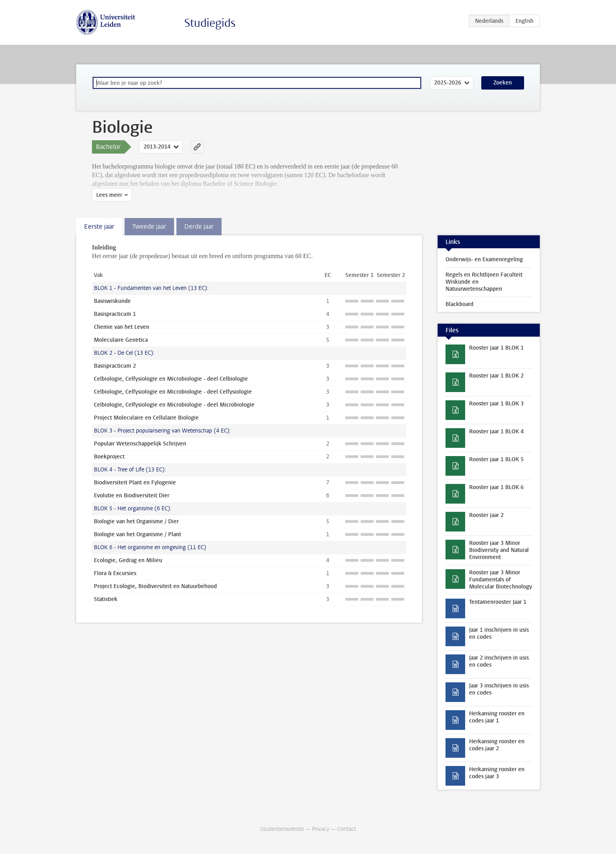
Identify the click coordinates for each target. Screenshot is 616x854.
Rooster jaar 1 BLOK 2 (496, 376)
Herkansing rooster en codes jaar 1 (497, 717)
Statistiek (106, 599)
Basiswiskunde (112, 301)
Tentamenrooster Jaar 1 (498, 602)
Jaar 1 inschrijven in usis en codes (499, 633)
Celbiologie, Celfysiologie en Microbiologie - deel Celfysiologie (173, 392)
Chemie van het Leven (122, 327)
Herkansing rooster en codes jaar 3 (497, 773)
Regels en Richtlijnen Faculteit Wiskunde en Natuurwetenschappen (484, 282)
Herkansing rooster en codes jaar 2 (497, 745)
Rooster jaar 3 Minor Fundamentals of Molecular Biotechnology (500, 580)
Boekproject (109, 457)
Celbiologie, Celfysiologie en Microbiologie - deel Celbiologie (171, 379)
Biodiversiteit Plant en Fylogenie (135, 483)
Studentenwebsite (282, 829)
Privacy (321, 829)
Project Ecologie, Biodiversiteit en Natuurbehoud (155, 586)
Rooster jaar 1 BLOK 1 (496, 348)
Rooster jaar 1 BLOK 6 (496, 487)
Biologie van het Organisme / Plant (137, 534)
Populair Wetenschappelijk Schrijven (140, 444)
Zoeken (503, 83)
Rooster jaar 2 (486, 515)
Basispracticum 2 (115, 366)
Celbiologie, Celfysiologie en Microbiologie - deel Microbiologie (174, 405)
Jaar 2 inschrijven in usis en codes (499, 661)
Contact (346, 829)
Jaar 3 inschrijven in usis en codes (499, 689)
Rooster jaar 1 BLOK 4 (496, 432)
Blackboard (459, 304)
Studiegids (210, 23)
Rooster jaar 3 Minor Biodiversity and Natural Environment (499, 550)
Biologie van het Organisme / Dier (136, 521)
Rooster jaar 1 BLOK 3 (496, 404)
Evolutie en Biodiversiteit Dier (132, 496)
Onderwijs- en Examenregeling (484, 259)
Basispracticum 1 (115, 314)
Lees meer (109, 195)
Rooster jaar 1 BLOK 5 (496, 459)
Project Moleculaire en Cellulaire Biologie (146, 418)
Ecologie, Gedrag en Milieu (128, 560)
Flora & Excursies (115, 573)
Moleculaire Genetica (121, 340)
